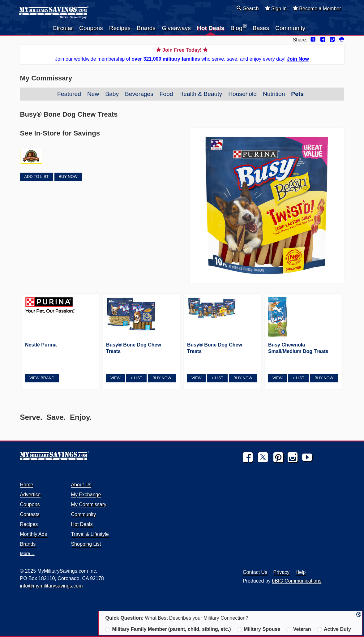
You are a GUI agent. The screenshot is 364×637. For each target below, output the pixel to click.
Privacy (281, 572)
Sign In (276, 8)
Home (27, 485)
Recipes (120, 28)
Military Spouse (259, 629)
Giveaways (176, 28)
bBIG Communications (297, 581)
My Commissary (89, 504)
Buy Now (68, 176)
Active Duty (334, 629)
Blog (238, 28)
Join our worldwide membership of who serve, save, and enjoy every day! (182, 54)
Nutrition (274, 94)
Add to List (36, 176)
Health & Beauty (201, 94)
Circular (63, 28)
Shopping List (86, 544)
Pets (297, 94)
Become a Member (317, 8)
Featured (69, 94)
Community (290, 28)
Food (166, 94)
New (93, 94)
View (116, 378)
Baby (112, 94)
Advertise (30, 495)
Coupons (91, 28)
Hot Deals (211, 28)
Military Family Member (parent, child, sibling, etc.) (168, 629)
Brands (146, 28)
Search (248, 8)
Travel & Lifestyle (90, 534)
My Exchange (86, 495)
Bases (261, 28)
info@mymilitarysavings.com (51, 586)
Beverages (139, 94)
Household (242, 94)
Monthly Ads (34, 534)
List (136, 378)
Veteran (299, 629)
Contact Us (255, 572)
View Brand (42, 378)
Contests (30, 514)
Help (301, 572)
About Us (81, 485)
